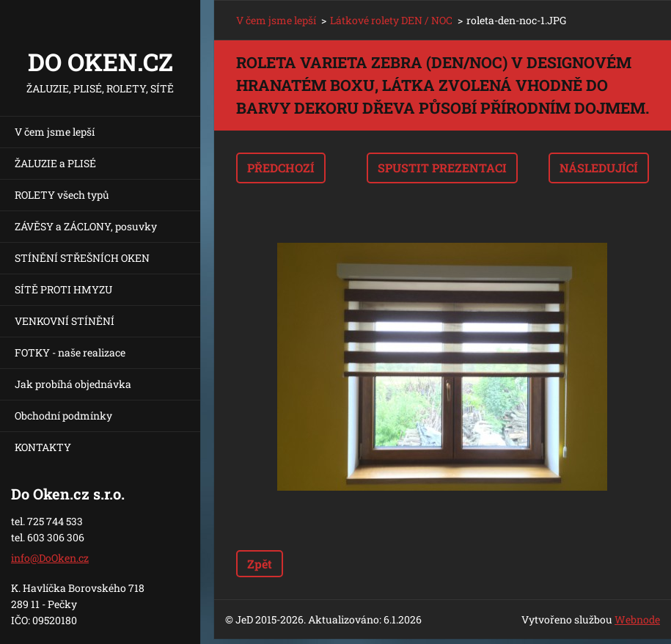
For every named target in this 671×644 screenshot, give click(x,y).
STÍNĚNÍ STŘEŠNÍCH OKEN (82, 258)
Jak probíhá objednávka (73, 384)
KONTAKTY (43, 447)
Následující (599, 168)
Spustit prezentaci (442, 168)
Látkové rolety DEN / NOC (391, 20)
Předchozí (281, 168)
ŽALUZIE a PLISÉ (55, 163)
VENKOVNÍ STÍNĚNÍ (65, 321)
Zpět (260, 564)
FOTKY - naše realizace (70, 352)
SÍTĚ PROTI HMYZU (63, 289)
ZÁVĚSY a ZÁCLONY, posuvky (86, 226)
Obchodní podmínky (63, 416)
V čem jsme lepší (55, 132)
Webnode (637, 619)
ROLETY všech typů (62, 195)
